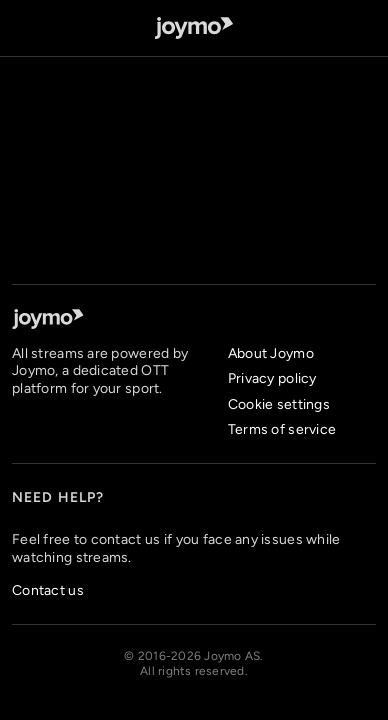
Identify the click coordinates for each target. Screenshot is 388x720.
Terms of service (282, 429)
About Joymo (271, 353)
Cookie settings (279, 404)
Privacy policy (272, 378)
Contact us (48, 590)
